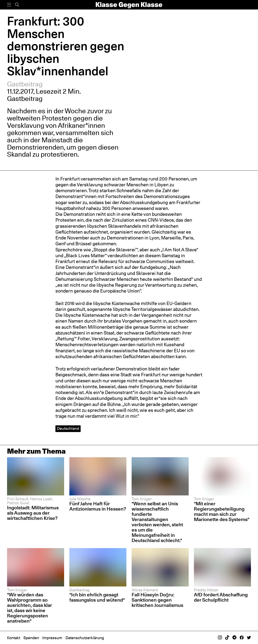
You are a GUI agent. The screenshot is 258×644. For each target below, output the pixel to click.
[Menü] (9, 5)
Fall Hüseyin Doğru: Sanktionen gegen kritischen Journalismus (157, 600)
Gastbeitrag (25, 84)
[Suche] (17, 5)
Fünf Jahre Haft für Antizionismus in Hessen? (98, 506)
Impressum (52, 638)
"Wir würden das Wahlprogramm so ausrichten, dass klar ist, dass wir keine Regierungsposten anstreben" (30, 608)
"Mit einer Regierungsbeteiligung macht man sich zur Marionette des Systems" (222, 511)
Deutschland (68, 428)
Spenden (31, 638)
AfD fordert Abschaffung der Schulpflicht (221, 597)
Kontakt (14, 638)
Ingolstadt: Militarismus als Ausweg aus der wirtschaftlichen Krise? (33, 513)
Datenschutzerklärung (85, 638)
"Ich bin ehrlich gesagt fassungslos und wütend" (97, 597)
